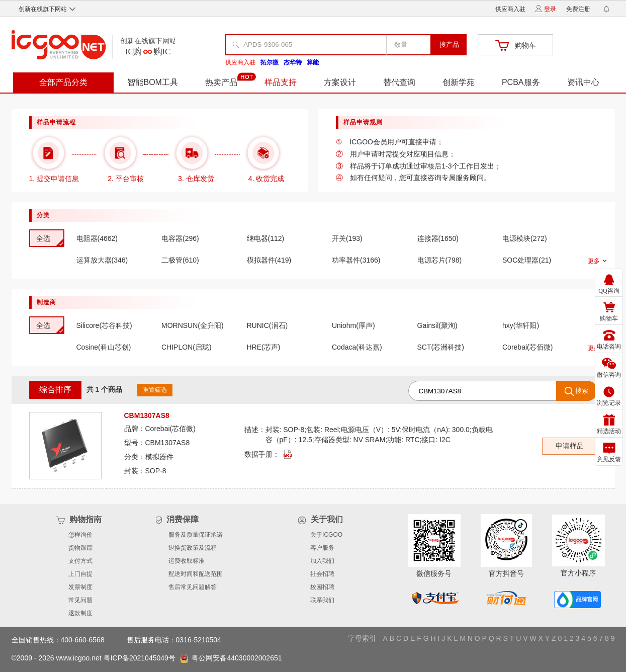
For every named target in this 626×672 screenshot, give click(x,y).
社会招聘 (322, 574)
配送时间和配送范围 (196, 574)
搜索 (577, 391)
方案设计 (340, 82)
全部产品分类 (63, 82)
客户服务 (322, 548)
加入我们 (322, 561)
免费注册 (578, 9)
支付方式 (80, 561)
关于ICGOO (326, 535)
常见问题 (80, 600)
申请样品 (570, 446)
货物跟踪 (80, 548)
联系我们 (322, 600)
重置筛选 (155, 390)
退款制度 (80, 613)
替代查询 (399, 82)
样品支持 (281, 82)
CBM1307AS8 (168, 443)
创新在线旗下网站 (47, 9)
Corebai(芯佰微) (170, 429)
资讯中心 (583, 82)
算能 (313, 62)
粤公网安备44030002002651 (236, 658)
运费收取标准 (187, 561)
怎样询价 (80, 535)
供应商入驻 (510, 9)
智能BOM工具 (152, 82)
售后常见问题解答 (193, 587)
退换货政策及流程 (193, 548)
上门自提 (80, 574)
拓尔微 (270, 62)
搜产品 (449, 45)
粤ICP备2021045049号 (141, 658)
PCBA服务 (521, 82)
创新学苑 (459, 82)
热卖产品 (221, 82)
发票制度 (80, 587)
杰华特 (293, 62)
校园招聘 (322, 587)
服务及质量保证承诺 (196, 535)
